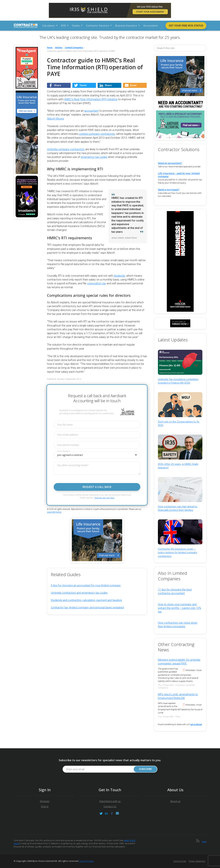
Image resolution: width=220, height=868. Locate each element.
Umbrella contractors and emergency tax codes (79, 593)
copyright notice (54, 512)
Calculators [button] (49, 26)
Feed (204, 842)
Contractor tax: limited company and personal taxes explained (87, 608)
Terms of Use (180, 861)
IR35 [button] (64, 26)
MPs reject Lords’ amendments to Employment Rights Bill (178, 696)
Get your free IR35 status (186, 26)
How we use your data (104, 498)
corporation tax (96, 283)
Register (45, 801)
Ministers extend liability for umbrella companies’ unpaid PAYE (179, 662)
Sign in (45, 806)
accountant (92, 111)
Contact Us (110, 806)
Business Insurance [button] (126, 26)
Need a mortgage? (169, 190)
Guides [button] (76, 26)
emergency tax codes (94, 157)
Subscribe (145, 769)
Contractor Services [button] (98, 26)
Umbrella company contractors (66, 149)
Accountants (151, 26)
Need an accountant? (170, 163)
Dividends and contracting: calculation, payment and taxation (86, 600)
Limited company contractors (97, 134)
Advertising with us (110, 801)
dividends (119, 276)
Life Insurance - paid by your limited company (179, 175)
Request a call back (97, 487)
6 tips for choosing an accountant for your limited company (86, 585)
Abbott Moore (55, 119)
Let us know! (196, 724)
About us (175, 801)
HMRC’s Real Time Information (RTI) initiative (91, 99)
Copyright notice (86, 861)
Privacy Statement (197, 861)
